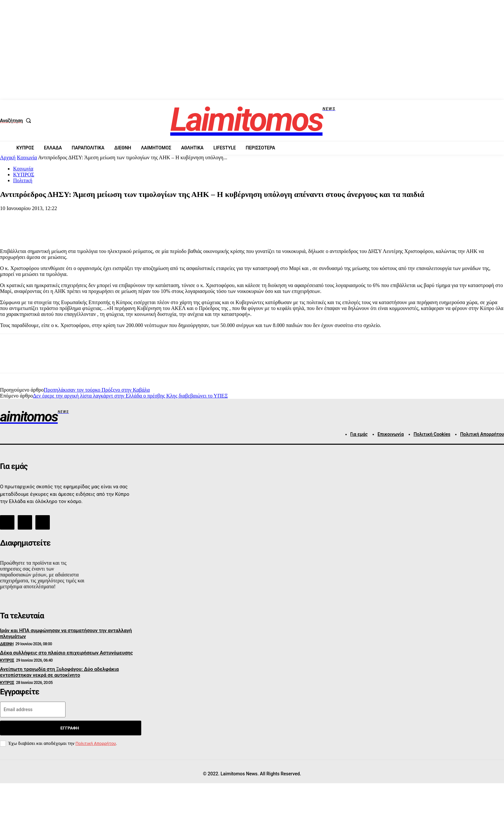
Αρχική (8, 157)
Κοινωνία (27, 157)
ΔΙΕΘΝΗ (7, 644)
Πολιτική (23, 180)
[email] (33, 709)
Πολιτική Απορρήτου (96, 743)
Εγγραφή (70, 728)
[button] (17, 121)
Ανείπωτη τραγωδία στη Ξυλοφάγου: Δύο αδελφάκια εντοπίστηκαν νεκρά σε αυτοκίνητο (59, 672)
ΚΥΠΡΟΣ (24, 175)
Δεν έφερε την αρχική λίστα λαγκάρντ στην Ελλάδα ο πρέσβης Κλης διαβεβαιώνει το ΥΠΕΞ (130, 396)
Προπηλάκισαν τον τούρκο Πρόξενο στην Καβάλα (97, 390)
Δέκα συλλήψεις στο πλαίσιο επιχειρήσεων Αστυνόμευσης (67, 653)
